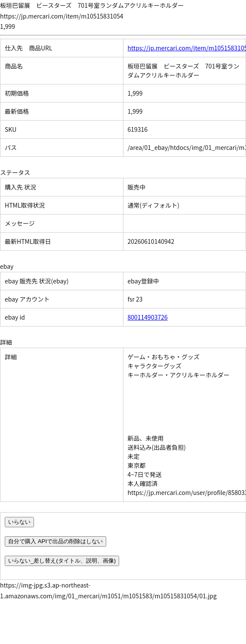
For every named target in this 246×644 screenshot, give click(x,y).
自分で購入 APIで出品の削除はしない (55, 541)
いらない (19, 522)
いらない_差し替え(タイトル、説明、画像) (62, 561)
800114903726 (148, 317)
